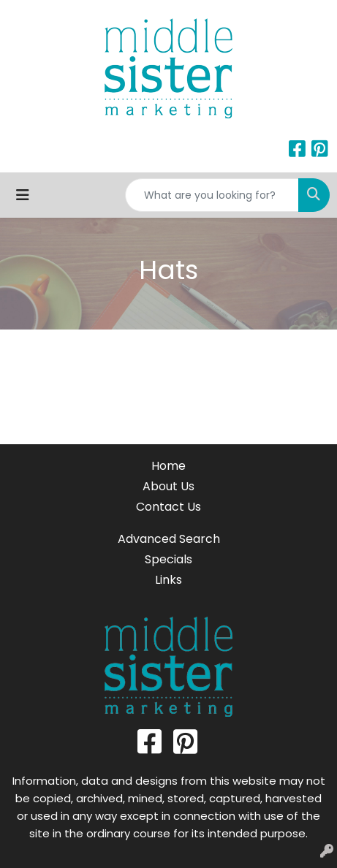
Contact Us (168, 507)
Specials (168, 559)
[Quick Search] (212, 195)
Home (168, 466)
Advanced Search (169, 539)
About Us (168, 486)
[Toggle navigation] (23, 195)
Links (168, 580)
